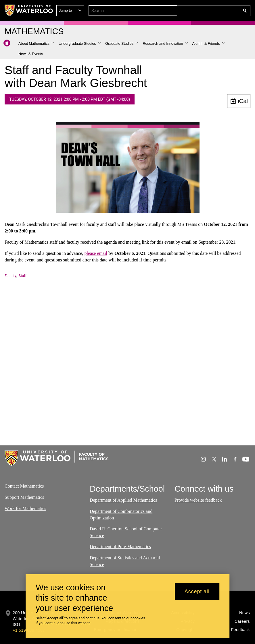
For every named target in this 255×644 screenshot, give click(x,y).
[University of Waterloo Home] (29, 10)
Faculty (10, 276)
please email (96, 253)
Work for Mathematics (25, 508)
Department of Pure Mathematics (120, 547)
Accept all (197, 591)
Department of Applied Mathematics (123, 500)
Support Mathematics (24, 497)
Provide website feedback (198, 500)
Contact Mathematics (24, 486)
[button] (203, 11)
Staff (23, 276)
